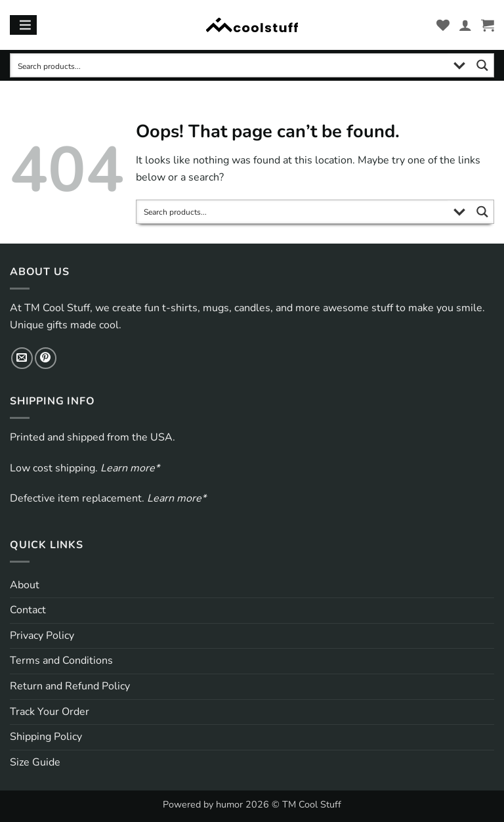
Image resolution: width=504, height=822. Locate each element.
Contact (28, 610)
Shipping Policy (46, 737)
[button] (488, 25)
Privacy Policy (42, 636)
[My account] (465, 25)
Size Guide (35, 762)
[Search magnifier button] (482, 65)
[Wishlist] (443, 25)
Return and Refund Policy (70, 686)
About (25, 585)
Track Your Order (50, 712)
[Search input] (230, 65)
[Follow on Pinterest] (46, 358)
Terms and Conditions (61, 660)
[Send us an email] (22, 358)
